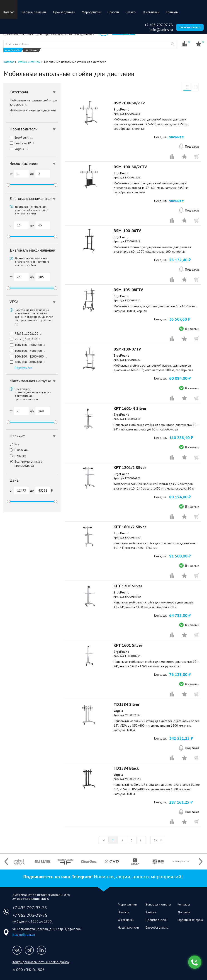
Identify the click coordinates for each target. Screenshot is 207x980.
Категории (33, 92)
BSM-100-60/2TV (129, 103)
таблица (195, 87)
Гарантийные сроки (191, 920)
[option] (19, 862)
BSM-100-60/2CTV (130, 167)
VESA (33, 302)
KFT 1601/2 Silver (130, 527)
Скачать (131, 12)
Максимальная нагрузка (33, 381)
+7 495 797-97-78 (30, 908)
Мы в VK (17, 950)
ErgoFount (19, 137)
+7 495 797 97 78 (159, 25)
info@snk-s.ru (161, 30)
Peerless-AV (20, 143)
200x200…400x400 (26, 362)
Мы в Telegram (29, 950)
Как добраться (24, 935)
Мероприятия (91, 12)
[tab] (32, 92)
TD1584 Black (126, 768)
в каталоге (12, 50)
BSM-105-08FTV (128, 290)
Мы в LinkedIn (41, 950)
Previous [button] (6, 861)
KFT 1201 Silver (128, 586)
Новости (113, 12)
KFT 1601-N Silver (130, 408)
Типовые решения (34, 12)
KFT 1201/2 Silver (130, 467)
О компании (151, 12)
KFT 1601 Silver (128, 645)
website (173, 44)
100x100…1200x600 (26, 356)
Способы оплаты (157, 927)
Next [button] (201, 861)
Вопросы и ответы (158, 904)
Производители (64, 12)
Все (13, 444)
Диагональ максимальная (33, 250)
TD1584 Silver (127, 704)
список (187, 87)
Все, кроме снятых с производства (24, 464)
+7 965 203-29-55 (30, 915)
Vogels (17, 149)
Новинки (16, 456)
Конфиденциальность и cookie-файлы (41, 962)
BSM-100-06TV (127, 231)
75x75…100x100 (24, 334)
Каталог (9, 12)
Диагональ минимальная (33, 198)
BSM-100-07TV (127, 349)
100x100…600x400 (26, 345)
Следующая (141, 840)
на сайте (31, 50)
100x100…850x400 (26, 351)
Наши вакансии (128, 927)
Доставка (184, 912)
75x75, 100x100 (23, 339)
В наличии (17, 450)
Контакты (172, 12)
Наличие (33, 436)
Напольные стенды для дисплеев (34, 112)
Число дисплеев (33, 163)
